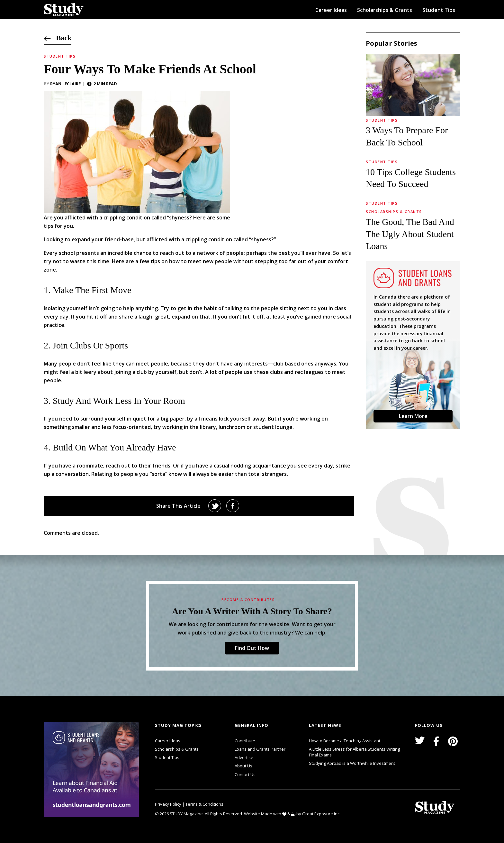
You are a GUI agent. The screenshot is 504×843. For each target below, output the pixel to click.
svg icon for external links (140, 723)
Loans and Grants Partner (260, 748)
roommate (90, 466)
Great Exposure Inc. (323, 814)
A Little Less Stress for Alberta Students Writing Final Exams (354, 752)
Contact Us (245, 774)
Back (58, 38)
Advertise (244, 757)
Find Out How (252, 648)
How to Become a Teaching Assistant (345, 741)
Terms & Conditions (204, 804)
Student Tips (439, 10)
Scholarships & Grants (385, 10)
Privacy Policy (169, 804)
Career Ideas (331, 10)
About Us (243, 766)
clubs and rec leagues (297, 372)
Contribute (245, 741)
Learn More (413, 416)
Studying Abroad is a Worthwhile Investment (352, 763)
